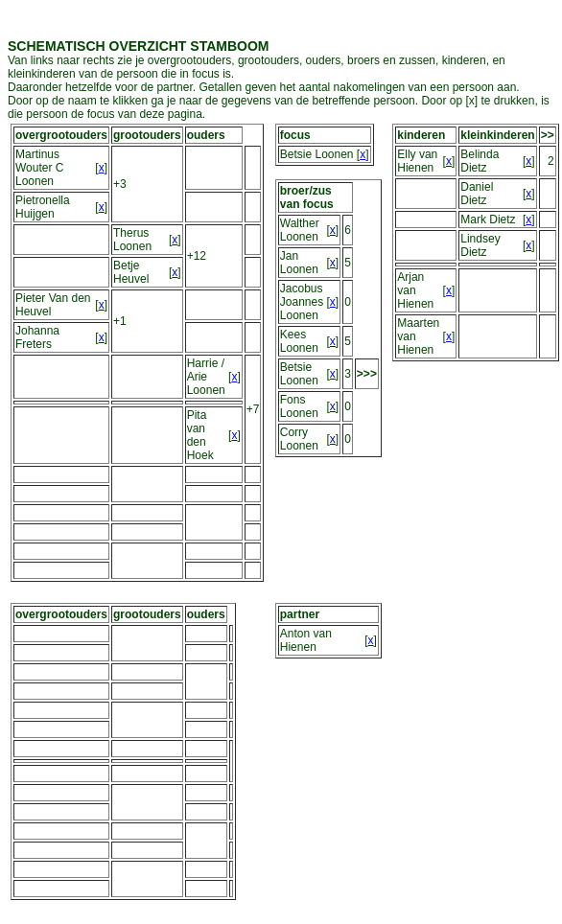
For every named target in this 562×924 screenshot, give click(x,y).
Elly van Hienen (417, 161)
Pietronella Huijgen (43, 207)
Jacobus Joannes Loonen (302, 302)
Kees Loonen (299, 341)
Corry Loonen (299, 439)
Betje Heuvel (131, 272)
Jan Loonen (299, 263)
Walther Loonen (300, 230)
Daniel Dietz (477, 194)
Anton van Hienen (306, 640)
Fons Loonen (299, 406)
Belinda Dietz (480, 161)
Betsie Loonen (317, 154)
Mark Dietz (488, 219)
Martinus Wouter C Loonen (39, 168)
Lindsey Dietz (480, 245)
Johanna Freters (37, 337)
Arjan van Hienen (415, 290)
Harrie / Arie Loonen (206, 377)
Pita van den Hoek (200, 435)
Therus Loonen (132, 240)
